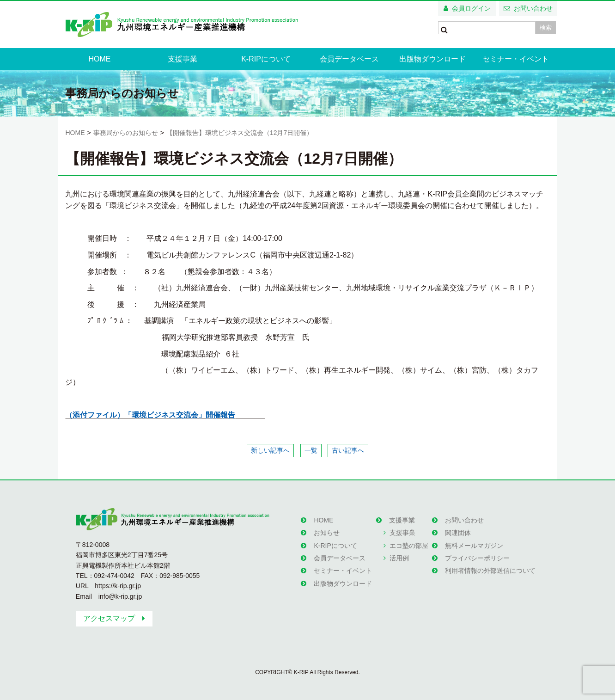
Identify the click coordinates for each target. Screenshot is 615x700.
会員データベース (349, 59)
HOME (99, 59)
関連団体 (458, 533)
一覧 (311, 450)
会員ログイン (471, 8)
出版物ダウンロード (432, 59)
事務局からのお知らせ (126, 133)
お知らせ (327, 533)
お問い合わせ (533, 8)
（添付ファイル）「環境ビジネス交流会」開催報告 (150, 415)
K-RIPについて (266, 59)
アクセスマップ (109, 618)
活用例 (399, 558)
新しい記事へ (270, 450)
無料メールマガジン (474, 546)
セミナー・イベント (516, 59)
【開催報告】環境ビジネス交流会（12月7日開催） (240, 133)
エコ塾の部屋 (409, 546)
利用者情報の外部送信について (490, 571)
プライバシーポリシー (477, 558)
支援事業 (183, 59)
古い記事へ (348, 450)
